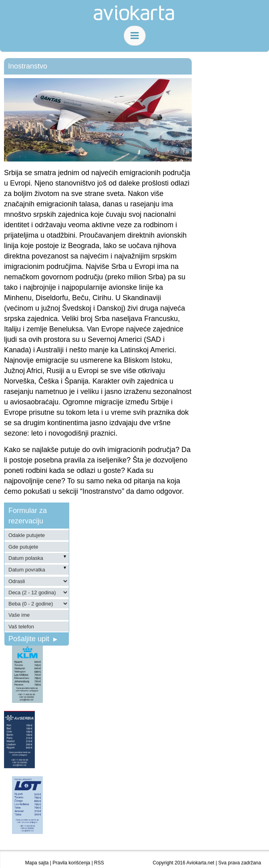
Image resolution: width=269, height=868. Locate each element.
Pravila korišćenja (71, 863)
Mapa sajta (37, 863)
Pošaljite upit (33, 639)
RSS (99, 863)
